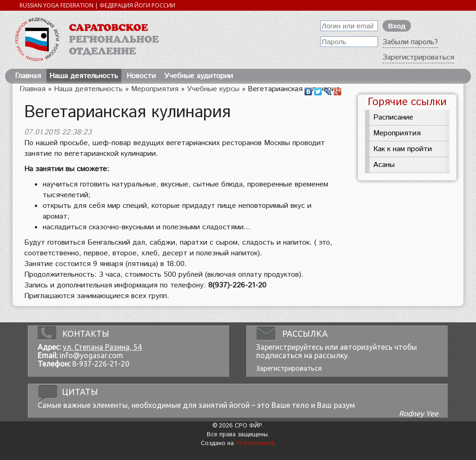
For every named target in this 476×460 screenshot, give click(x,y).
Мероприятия (155, 89)
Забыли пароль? (410, 42)
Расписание (393, 117)
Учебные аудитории (198, 76)
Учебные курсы (213, 89)
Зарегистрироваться (418, 57)
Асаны (384, 165)
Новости (141, 76)
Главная (28, 76)
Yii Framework (255, 443)
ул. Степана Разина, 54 (102, 347)
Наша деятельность (84, 76)
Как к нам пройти (403, 149)
